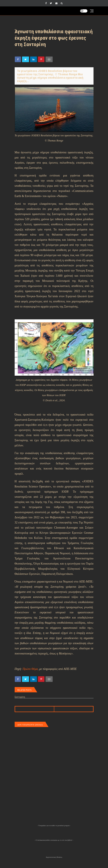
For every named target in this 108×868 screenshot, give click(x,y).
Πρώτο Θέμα (30, 669)
